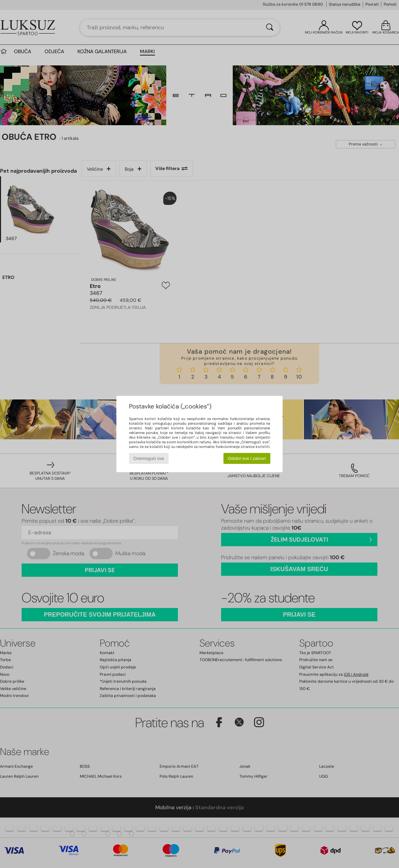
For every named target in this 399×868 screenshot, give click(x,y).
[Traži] (270, 28)
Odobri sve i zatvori (247, 458)
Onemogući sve (149, 458)
